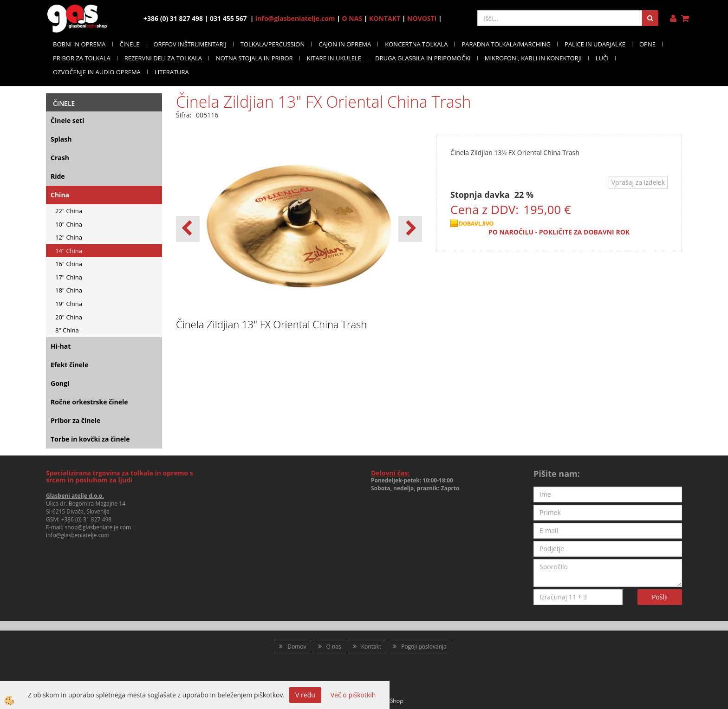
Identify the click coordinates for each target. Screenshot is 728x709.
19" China (69, 304)
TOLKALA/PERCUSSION (273, 44)
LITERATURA (172, 72)
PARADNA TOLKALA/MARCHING (506, 44)
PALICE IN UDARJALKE (595, 44)
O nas (334, 647)
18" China (69, 290)
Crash (60, 158)
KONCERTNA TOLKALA (416, 44)
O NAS (352, 18)
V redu (305, 695)
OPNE (647, 44)
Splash (61, 139)
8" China (67, 330)
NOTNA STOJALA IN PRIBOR (254, 58)
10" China (69, 224)
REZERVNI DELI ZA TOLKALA (163, 58)
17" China (69, 277)
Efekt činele (69, 365)
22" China (69, 211)
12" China (69, 237)
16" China (69, 264)
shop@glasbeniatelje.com (98, 527)
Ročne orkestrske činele (89, 402)
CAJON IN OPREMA (345, 44)
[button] (410, 229)
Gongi (60, 383)
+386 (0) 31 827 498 (86, 519)
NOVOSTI (422, 18)
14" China (69, 251)
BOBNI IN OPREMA (79, 44)
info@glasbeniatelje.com (295, 18)
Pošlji (660, 597)
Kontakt (371, 647)
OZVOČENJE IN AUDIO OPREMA (97, 72)
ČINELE (130, 44)
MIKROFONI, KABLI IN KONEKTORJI (533, 58)
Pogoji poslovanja (424, 647)
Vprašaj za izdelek (638, 182)
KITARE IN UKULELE (334, 58)
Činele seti (67, 120)
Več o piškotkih (353, 695)
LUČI (602, 58)
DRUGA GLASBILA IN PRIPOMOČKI (423, 58)
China (60, 195)
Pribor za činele (75, 420)
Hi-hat (61, 346)
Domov (297, 647)
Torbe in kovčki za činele (90, 439)
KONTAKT (385, 18)
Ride (58, 176)
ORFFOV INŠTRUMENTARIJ (190, 44)
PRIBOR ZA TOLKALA (82, 58)
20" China (69, 317)
